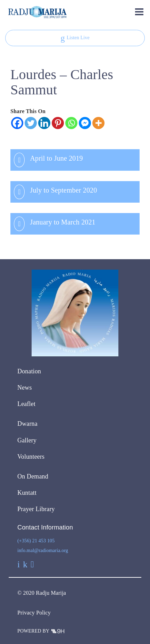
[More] (98, 123)
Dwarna (27, 424)
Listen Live (75, 38)
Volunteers (31, 457)
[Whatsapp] (71, 123)
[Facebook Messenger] (85, 123)
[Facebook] (17, 123)
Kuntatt (27, 493)
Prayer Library (36, 509)
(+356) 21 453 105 (36, 541)
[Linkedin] (44, 123)
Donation (29, 371)
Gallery (27, 440)
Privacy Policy (34, 613)
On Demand (33, 476)
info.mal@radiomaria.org (43, 550)
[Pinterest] (58, 123)
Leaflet (26, 404)
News (25, 388)
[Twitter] (31, 123)
